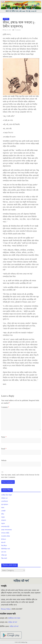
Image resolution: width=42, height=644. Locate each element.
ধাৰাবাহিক (6, 19)
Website (4, 460)
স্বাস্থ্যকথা (4, 520)
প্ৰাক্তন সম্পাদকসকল (6, 530)
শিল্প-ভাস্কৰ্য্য (4, 558)
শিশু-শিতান (4, 546)
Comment (5, 407)
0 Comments (17, 30)
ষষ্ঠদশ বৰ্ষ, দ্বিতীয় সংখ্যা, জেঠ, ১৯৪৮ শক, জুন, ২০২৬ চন (21, 11)
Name (4, 437)
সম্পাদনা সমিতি (5, 533)
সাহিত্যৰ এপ (4, 498)
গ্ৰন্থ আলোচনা (5, 505)
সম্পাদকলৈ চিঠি (5, 527)
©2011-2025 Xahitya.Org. (21, 642)
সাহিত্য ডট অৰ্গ (13, 622)
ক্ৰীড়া (3, 514)
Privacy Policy (6, 609)
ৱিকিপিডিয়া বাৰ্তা (6, 549)
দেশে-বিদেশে (5, 501)
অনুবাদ (3, 524)
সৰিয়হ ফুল (4, 555)
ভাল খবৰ (4, 552)
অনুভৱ (3, 517)
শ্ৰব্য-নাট (3, 543)
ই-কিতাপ (4, 539)
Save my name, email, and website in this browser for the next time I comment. (20, 476)
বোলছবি (3, 511)
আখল (3, 508)
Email (4, 449)
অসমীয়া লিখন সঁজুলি (6, 495)
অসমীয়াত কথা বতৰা (14, 618)
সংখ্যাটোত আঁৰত (6, 536)
